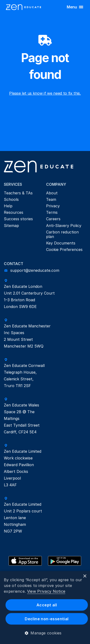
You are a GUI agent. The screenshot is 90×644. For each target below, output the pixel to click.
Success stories (18, 219)
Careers (53, 219)
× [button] (85, 576)
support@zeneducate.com (35, 270)
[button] (45, 633)
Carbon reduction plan (63, 234)
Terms (52, 212)
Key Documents (61, 243)
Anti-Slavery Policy (64, 226)
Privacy (53, 206)
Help (8, 206)
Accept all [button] (47, 605)
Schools (11, 199)
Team (51, 199)
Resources (14, 212)
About (52, 193)
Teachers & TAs (18, 193)
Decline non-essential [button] (47, 619)
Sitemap (11, 226)
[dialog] (45, 608)
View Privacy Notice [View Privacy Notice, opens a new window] (46, 591)
